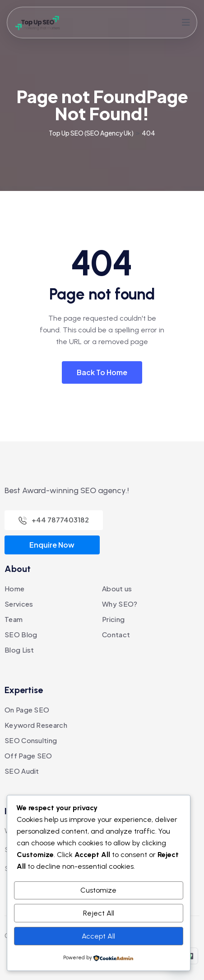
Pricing (113, 619)
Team (14, 619)
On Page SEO (27, 710)
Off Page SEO (28, 755)
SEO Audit (22, 771)
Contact (116, 634)
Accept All (98, 936)
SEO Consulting (31, 740)
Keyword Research (36, 725)
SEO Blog (21, 634)
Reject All (99, 913)
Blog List (19, 650)
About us (117, 588)
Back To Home (102, 372)
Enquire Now (52, 545)
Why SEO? (120, 604)
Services (19, 604)
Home (14, 588)
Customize (98, 890)
